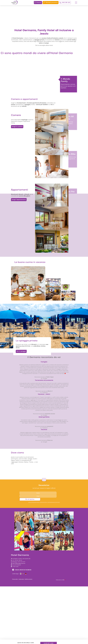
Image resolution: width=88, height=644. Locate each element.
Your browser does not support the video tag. (44, 27)
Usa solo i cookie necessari (77, 634)
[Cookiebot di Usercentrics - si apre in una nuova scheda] (9, 641)
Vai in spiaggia (22, 426)
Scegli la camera (17, 164)
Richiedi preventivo (51, 2)
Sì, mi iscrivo (65, 606)
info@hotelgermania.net (52, 631)
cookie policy (27, 638)
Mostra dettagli (22, 641)
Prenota (38, 2)
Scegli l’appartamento (18, 254)
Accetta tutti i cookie (77, 625)
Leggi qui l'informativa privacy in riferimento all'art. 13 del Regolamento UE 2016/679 (44, 609)
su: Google (44, 467)
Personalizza (77, 629)
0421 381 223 (65, 3)
